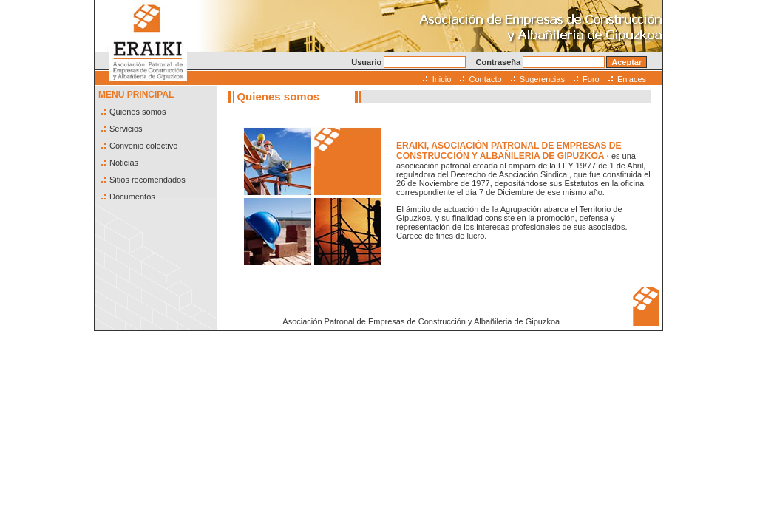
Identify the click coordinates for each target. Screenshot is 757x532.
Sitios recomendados (147, 180)
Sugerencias (542, 79)
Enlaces (632, 79)
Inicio (442, 79)
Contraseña (541, 62)
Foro (591, 79)
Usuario (408, 62)
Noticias (124, 163)
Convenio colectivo (143, 146)
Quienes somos (138, 112)
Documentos (132, 197)
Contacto (486, 79)
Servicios (126, 129)
